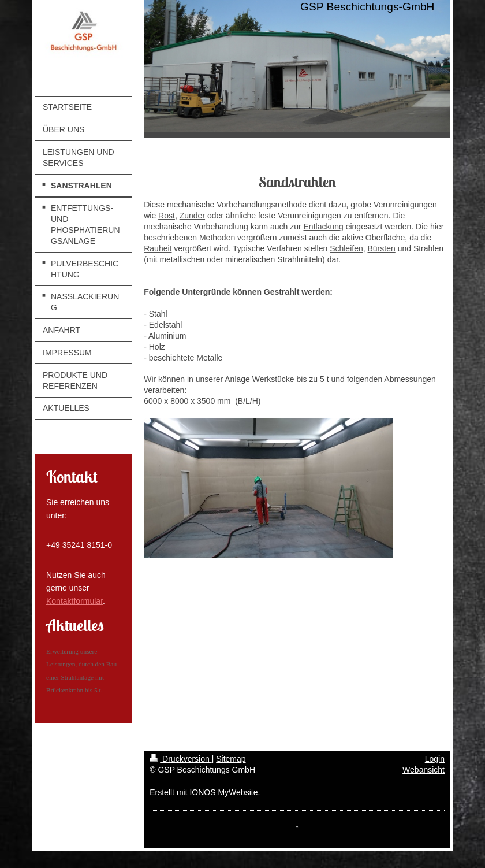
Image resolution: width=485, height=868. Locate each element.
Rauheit (158, 248)
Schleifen (346, 248)
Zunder (192, 216)
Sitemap (231, 759)
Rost (167, 216)
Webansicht (424, 770)
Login (435, 759)
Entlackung (324, 227)
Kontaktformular (74, 601)
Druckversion (180, 759)
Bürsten (382, 248)
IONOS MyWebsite (223, 792)
